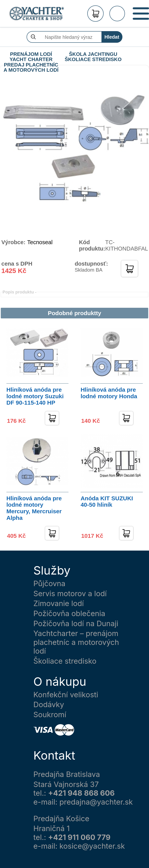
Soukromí (50, 715)
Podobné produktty (75, 313)
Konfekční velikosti (66, 695)
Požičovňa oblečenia (69, 613)
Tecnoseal (40, 242)
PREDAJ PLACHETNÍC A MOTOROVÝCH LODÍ (31, 65)
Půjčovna (49, 584)
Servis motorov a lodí (70, 594)
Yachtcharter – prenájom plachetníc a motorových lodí (76, 642)
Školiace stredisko (65, 661)
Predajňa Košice (61, 819)
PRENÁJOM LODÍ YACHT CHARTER (31, 54)
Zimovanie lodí (59, 603)
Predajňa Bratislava (67, 774)
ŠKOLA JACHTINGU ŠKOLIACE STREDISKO (93, 54)
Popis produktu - (19, 292)
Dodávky (49, 705)
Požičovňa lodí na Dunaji (76, 624)
